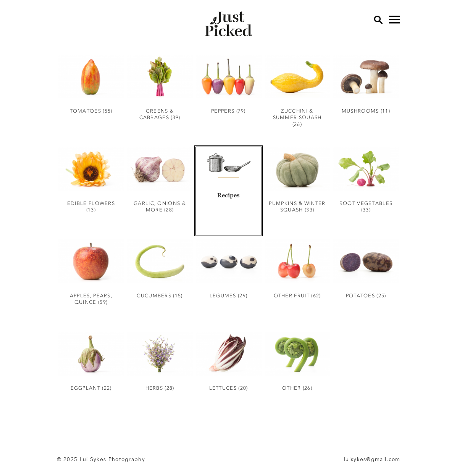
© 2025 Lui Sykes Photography (101, 459)
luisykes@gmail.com (372, 459)
